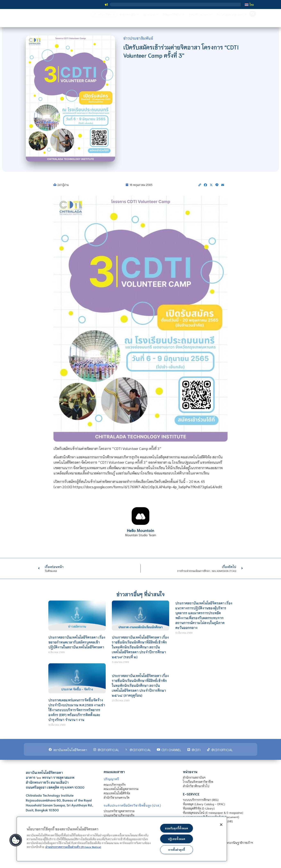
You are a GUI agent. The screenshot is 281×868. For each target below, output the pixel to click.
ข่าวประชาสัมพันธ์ (138, 38)
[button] (253, 20)
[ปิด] (219, 825)
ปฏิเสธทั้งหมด (177, 838)
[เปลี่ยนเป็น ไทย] (249, 4)
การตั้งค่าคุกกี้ (176, 849)
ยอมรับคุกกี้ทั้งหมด (177, 827)
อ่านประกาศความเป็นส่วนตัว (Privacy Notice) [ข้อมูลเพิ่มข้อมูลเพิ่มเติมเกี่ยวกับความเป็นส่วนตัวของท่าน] (73, 846)
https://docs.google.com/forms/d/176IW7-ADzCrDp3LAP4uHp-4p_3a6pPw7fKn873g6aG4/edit (148, 487)
